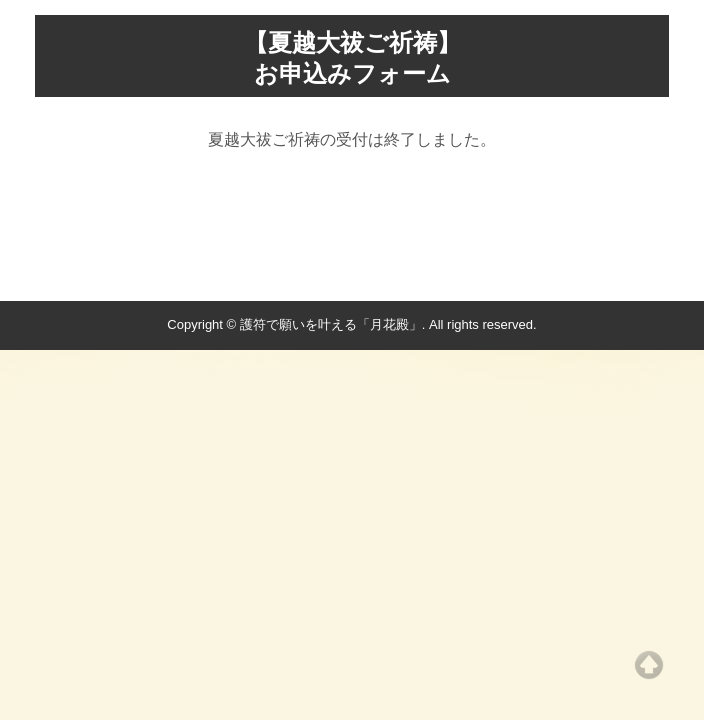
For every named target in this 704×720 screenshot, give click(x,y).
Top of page (649, 665)
